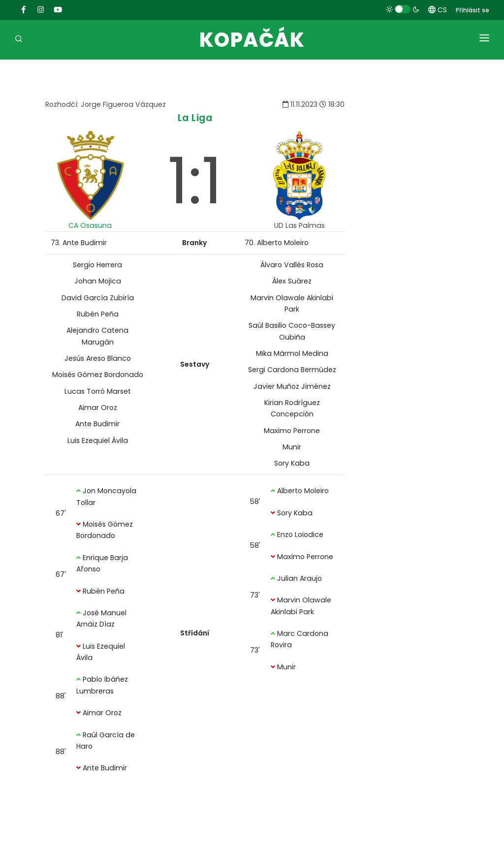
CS (438, 10)
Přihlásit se (472, 10)
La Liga (195, 118)
